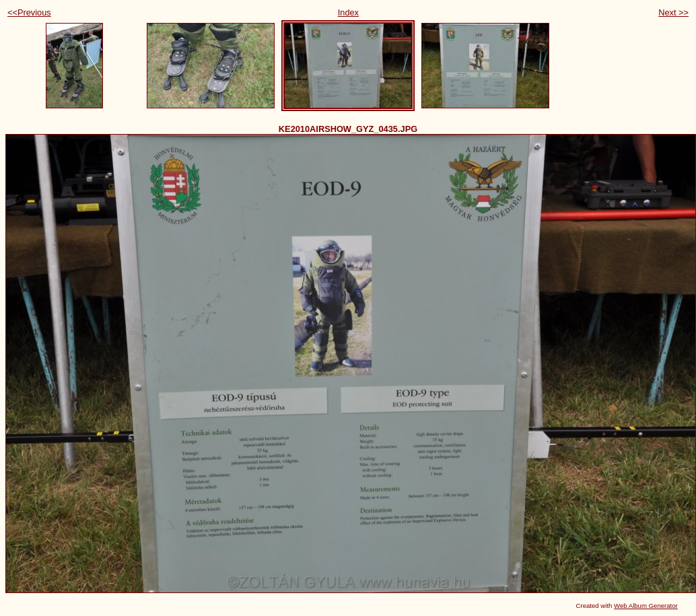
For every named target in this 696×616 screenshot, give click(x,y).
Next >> (673, 12)
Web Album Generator (646, 606)
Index (348, 12)
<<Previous (29, 12)
